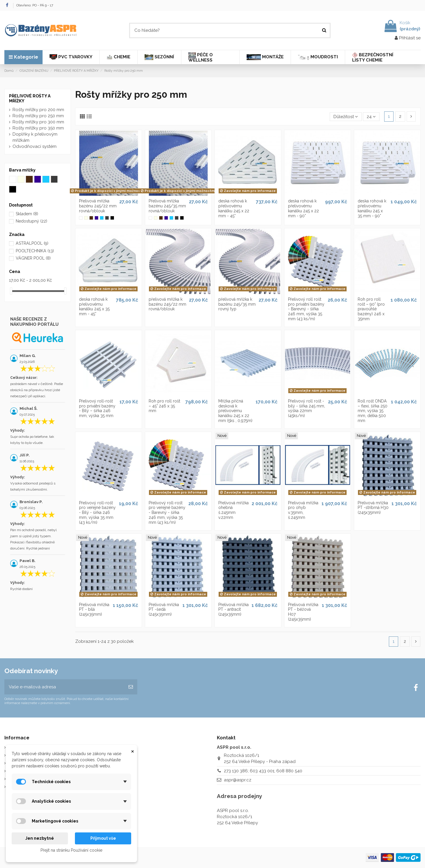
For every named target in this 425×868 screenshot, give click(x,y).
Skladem (27, 214)
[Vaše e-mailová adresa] (64, 687)
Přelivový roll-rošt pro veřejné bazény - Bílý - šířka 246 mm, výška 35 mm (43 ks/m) (97, 513)
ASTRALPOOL (32, 243)
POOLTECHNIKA (35, 251)
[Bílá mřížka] (81, 218)
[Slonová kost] (86, 218)
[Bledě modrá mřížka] (102, 218)
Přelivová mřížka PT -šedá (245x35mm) (164, 610)
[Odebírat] (131, 687)
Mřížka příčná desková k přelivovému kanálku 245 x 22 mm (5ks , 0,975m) (235, 411)
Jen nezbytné (40, 838)
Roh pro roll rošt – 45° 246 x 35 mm (164, 406)
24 (371, 117)
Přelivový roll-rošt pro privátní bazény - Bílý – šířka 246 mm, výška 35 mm (97, 408)
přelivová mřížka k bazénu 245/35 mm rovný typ (237, 304)
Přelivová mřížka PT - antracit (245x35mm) (233, 610)
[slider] (11, 291)
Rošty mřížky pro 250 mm (38, 116)
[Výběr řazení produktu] (346, 117)
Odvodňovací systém (35, 146)
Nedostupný (31, 221)
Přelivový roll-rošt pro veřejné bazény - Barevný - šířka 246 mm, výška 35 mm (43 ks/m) (167, 513)
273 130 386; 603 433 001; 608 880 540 (263, 771)
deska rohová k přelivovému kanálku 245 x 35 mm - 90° (372, 208)
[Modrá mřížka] (96, 218)
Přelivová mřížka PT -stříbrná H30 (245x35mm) (373, 508)
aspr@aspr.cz (238, 780)
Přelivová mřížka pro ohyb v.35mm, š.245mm (303, 510)
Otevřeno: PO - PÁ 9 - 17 (35, 5)
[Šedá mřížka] (107, 218)
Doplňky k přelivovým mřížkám (35, 137)
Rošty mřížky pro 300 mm (38, 122)
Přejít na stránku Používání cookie (71, 850)
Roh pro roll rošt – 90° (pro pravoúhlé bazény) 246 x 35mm (371, 309)
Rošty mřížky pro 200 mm (38, 110)
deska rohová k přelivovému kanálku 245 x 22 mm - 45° (234, 208)
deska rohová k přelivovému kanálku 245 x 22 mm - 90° (303, 208)
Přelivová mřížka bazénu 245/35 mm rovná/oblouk (167, 206)
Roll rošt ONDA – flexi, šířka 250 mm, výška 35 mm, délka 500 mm (373, 411)
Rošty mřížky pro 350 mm (38, 128)
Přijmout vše (103, 838)
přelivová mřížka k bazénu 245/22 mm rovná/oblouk (167, 304)
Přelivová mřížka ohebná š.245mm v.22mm (233, 510)
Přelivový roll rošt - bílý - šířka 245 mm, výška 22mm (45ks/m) (307, 408)
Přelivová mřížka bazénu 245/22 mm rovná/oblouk (98, 206)
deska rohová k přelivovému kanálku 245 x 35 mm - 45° (94, 307)
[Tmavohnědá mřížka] (91, 218)
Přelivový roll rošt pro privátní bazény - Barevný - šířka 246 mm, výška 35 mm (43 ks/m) (306, 309)
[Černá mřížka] (112, 218)
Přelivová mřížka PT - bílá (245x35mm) (94, 610)
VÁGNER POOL (33, 258)
